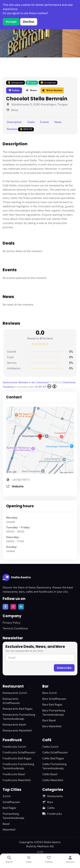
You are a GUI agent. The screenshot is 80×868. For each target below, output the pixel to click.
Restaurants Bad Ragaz (18, 709)
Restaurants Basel (14, 725)
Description (14, 122)
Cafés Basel (50, 774)
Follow (14, 90)
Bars (48, 802)
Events (44, 122)
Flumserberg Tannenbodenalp (13, 816)
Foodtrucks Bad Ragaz (17, 758)
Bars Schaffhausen (54, 699)
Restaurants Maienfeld (17, 730)
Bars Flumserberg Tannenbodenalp (54, 713)
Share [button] (31, 90)
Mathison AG (45, 846)
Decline (29, 22)
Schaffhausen (11, 802)
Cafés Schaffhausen (55, 752)
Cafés (48, 808)
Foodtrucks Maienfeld (17, 780)
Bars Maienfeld (52, 726)
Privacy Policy (12, 623)
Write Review (52, 90)
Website (18, 486)
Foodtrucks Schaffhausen (19, 752)
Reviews (20, 129)
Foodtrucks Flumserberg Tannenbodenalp (18, 766)
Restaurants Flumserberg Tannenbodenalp (19, 717)
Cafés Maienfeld (53, 780)
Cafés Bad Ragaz (53, 758)
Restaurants (53, 796)
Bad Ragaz (9, 808)
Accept (11, 22)
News (58, 122)
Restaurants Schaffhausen (11, 701)
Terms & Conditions (15, 628)
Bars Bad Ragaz (52, 705)
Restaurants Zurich (15, 693)
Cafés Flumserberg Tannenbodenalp (54, 766)
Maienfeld (9, 830)
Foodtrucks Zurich (14, 747)
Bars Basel (49, 720)
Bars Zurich (50, 693)
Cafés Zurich (50, 747)
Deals (31, 122)
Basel (6, 824)
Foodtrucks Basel (14, 774)
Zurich (7, 796)
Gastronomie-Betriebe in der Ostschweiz (26, 382)
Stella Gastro (17, 577)
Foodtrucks (52, 814)
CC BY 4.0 (46, 386)
